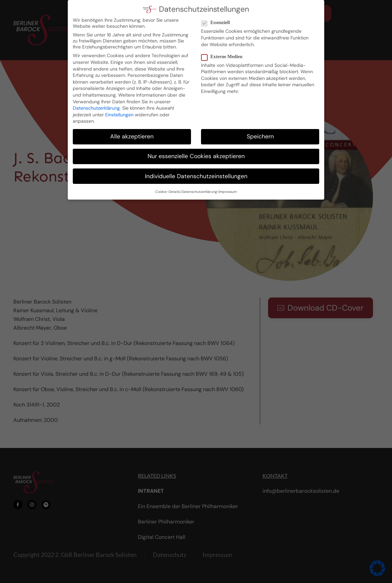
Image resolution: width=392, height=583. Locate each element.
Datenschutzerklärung (96, 101)
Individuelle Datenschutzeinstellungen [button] (196, 169)
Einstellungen (119, 108)
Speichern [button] (260, 130)
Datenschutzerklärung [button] (199, 185)
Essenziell (218, 16)
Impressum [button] (228, 185)
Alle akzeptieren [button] (132, 130)
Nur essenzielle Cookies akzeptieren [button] (196, 149)
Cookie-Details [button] (167, 185)
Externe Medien (225, 50)
